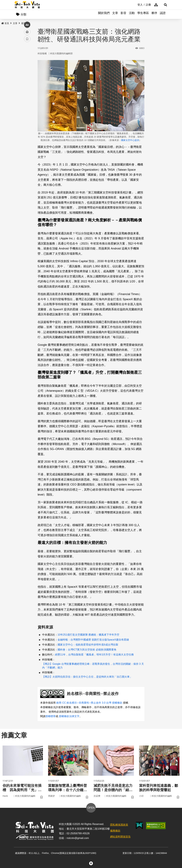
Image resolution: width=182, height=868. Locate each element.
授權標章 (50, 716)
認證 (163, 14)
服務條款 (115, 832)
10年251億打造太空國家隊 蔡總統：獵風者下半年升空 (88, 635)
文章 (115, 14)
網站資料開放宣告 (120, 837)
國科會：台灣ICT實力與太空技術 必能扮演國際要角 (87, 650)
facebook (27, 61)
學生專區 (143, 14)
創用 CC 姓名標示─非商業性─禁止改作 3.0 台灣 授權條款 (89, 703)
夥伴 (154, 14)
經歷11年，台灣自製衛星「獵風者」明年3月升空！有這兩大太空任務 (94, 655)
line (26, 76)
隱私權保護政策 (119, 826)
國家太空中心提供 (130, 140)
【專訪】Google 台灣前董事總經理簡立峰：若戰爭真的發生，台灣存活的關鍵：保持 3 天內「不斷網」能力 (93, 666)
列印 (27, 90)
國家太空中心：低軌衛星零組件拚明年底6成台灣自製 (88, 645)
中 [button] (27, 83)
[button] (163, 5)
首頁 (5, 24)
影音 (123, 14)
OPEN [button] (91, 809)
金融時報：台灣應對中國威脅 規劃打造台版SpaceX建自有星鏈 (93, 640)
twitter (27, 68)
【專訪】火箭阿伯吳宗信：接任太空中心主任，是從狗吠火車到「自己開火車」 (87, 677)
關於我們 (104, 14)
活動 (132, 14)
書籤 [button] (27, 97)
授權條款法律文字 (69, 716)
